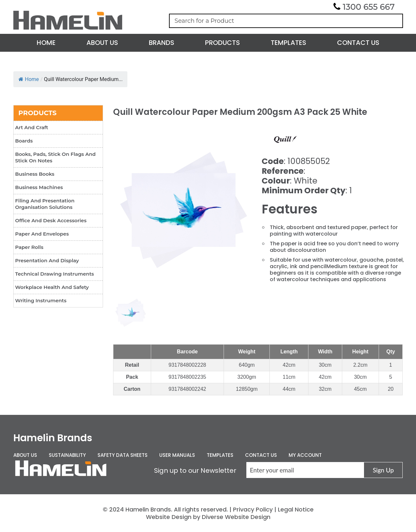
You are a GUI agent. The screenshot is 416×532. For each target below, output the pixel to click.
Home (46, 43)
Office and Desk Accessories (51, 220)
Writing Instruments (41, 300)
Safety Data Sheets (123, 455)
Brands (162, 43)
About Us (102, 43)
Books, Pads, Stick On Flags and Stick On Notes (56, 157)
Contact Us (358, 43)
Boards (24, 141)
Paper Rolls (29, 247)
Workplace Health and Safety (52, 287)
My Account (305, 455)
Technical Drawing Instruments (55, 274)
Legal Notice (296, 509)
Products (222, 43)
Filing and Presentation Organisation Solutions (45, 204)
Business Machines (39, 187)
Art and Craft (32, 127)
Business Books (35, 174)
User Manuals (177, 455)
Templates (288, 43)
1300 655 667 (369, 7)
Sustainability (67, 455)
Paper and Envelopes (42, 234)
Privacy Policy (253, 509)
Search (395, 21)
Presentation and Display (47, 260)
